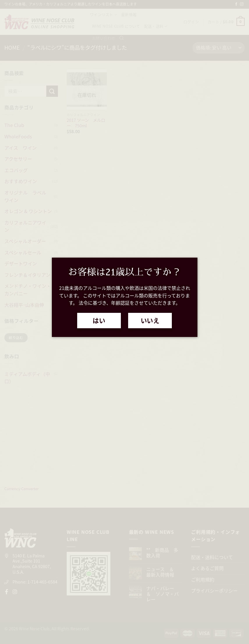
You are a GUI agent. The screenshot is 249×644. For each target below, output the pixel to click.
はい (99, 320)
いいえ (150, 320)
